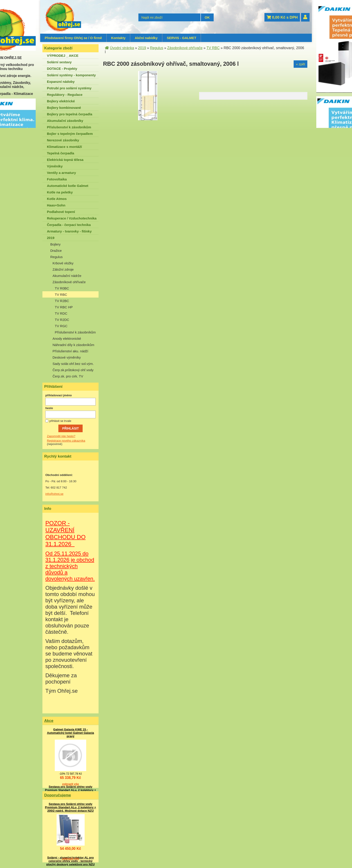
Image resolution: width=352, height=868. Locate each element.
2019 (51, 238)
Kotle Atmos (57, 199)
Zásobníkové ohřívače (69, 282)
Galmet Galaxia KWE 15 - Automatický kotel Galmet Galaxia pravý (70, 733)
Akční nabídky (146, 38)
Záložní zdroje (63, 269)
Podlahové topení (61, 212)
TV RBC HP (64, 307)
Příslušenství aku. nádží (70, 351)
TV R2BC (62, 301)
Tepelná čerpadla (60, 153)
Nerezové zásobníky (63, 140)
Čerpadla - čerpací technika (69, 225)
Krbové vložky (63, 263)
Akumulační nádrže (67, 276)
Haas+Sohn (56, 205)
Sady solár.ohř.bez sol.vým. (73, 364)
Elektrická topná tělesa (65, 160)
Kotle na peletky (60, 192)
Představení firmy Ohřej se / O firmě (73, 38)
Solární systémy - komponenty (71, 75)
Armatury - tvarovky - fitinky (69, 231)
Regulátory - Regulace (65, 95)
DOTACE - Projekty (62, 69)
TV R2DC (62, 320)
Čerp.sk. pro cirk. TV (68, 376)
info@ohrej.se (54, 494)
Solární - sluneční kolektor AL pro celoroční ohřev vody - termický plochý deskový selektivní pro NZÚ (70, 861)
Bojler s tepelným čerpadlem (70, 134)
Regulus (56, 257)
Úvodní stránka (122, 48)
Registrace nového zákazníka (66, 441)
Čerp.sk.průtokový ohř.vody (73, 370)
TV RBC (61, 295)
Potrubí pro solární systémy (69, 88)
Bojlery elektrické (61, 101)
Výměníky (55, 166)
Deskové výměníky (67, 357)
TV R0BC (62, 288)
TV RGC (61, 326)
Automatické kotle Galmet (68, 186)
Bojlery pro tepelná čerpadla (70, 114)
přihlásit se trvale (60, 421)
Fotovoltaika (57, 179)
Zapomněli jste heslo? (61, 436)
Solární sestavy (59, 62)
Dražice (56, 251)
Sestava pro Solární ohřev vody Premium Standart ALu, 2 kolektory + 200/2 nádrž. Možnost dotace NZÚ (70, 790)
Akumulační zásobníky (65, 121)
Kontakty (118, 38)
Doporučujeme (58, 795)
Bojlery (55, 244)
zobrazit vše (70, 784)
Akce (49, 721)
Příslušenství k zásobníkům (69, 127)
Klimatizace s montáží (64, 147)
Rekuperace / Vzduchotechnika (72, 218)
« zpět (300, 64)
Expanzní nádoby (61, 82)
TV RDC (61, 313)
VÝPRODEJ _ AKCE (63, 56)
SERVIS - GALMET (181, 38)
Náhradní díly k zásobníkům (73, 345)
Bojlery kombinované (64, 108)
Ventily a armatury (61, 173)
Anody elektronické (67, 339)
